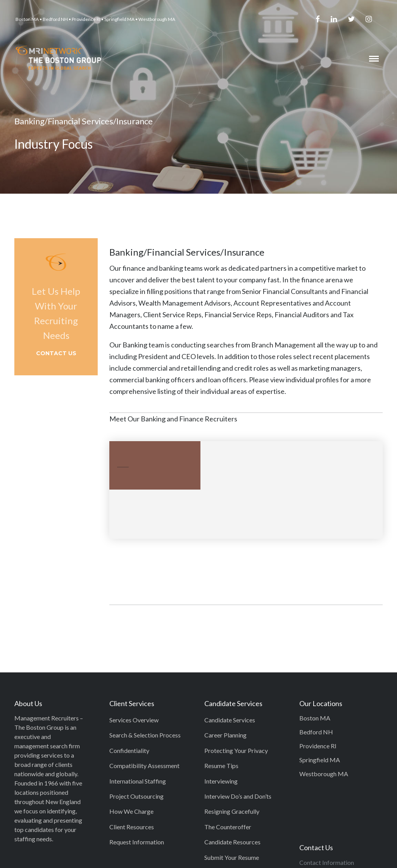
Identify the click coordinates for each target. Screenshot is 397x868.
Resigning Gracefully (232, 811)
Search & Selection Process (145, 735)
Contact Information (327, 862)
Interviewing (221, 781)
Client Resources (132, 827)
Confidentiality (129, 750)
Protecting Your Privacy (236, 750)
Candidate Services (230, 720)
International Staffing (138, 781)
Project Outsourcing (136, 796)
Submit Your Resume (232, 857)
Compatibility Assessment (144, 766)
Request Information (137, 842)
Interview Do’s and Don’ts (238, 796)
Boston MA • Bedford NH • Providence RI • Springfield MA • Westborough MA (95, 19)
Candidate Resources (232, 842)
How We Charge (131, 811)
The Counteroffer (228, 827)
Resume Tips (221, 766)
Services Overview (134, 720)
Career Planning (225, 735)
